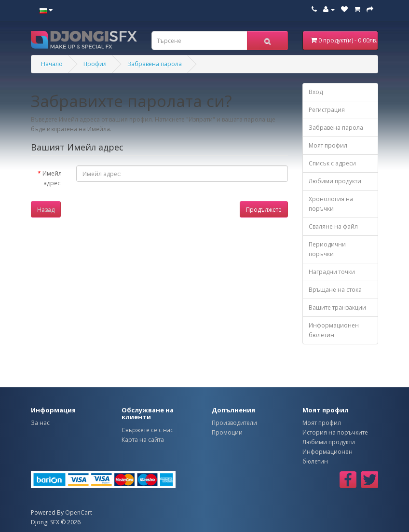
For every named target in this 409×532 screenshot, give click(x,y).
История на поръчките (335, 432)
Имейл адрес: (52, 178)
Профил (95, 64)
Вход (316, 92)
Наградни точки (332, 272)
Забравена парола (155, 64)
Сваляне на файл (333, 226)
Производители (234, 423)
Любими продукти (335, 181)
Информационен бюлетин (334, 330)
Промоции (227, 432)
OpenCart (79, 512)
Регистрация (327, 110)
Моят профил (328, 145)
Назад (46, 210)
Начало (52, 64)
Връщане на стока (335, 290)
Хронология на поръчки (331, 204)
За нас (40, 423)
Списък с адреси (332, 163)
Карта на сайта (143, 440)
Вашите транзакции (337, 307)
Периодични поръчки (327, 249)
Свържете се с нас (147, 430)
